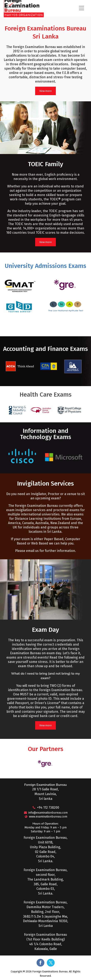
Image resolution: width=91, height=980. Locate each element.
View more (45, 91)
